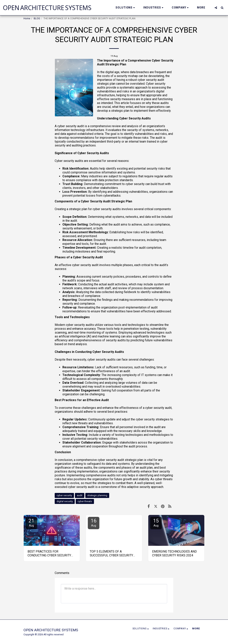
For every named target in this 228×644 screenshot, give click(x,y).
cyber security (64, 495)
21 (31, 523)
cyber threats (85, 501)
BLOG (37, 18)
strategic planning (97, 495)
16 (94, 523)
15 (156, 523)
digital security (65, 501)
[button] (126, 8)
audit (80, 495)
